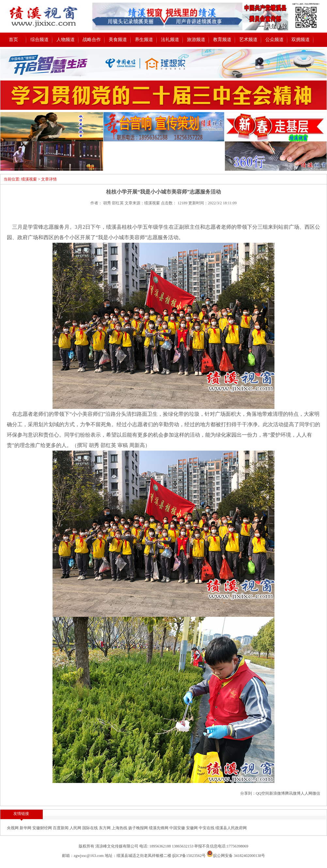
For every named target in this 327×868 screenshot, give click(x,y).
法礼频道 (170, 40)
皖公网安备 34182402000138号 (236, 856)
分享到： (248, 793)
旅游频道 (196, 40)
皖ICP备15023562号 (189, 856)
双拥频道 (301, 40)
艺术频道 (248, 40)
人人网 (306, 793)
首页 (13, 40)
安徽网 (192, 828)
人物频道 (66, 40)
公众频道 (274, 40)
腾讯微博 (293, 793)
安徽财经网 (43, 828)
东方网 (105, 828)
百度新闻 (61, 828)
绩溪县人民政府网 (231, 828)
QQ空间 (263, 793)
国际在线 (91, 828)
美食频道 (118, 40)
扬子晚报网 (139, 828)
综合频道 (39, 40)
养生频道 (144, 40)
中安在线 (207, 828)
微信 (316, 793)
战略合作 (92, 40)
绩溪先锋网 (159, 828)
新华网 (26, 828)
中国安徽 (178, 828)
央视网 (13, 828)
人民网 (76, 828)
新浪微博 (277, 793)
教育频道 (222, 40)
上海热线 (120, 828)
